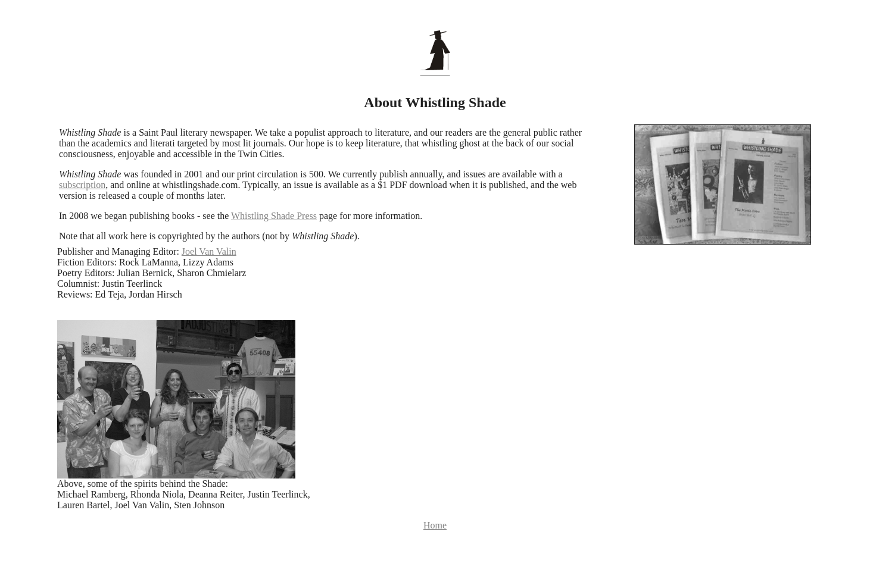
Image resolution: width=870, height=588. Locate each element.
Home (435, 525)
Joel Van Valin (209, 251)
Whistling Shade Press (274, 216)
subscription (82, 185)
